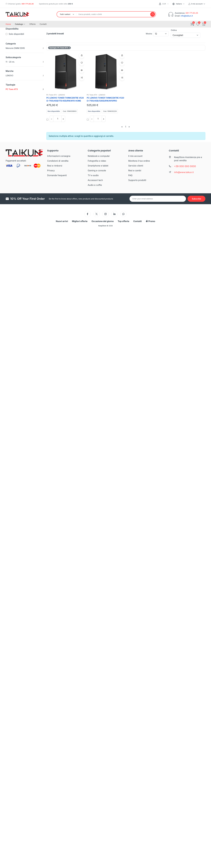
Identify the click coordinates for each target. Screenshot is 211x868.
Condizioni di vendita (58, 161)
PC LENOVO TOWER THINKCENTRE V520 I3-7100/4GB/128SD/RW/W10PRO (105, 99)
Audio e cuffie (95, 185)
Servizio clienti (136, 166)
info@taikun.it (187, 16)
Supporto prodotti (137, 180)
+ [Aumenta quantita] (63, 119)
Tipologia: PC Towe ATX (60, 48)
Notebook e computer (99, 156)
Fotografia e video (97, 161)
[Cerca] (153, 14)
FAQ (130, 175)
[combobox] (180, 4)
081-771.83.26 (28, 4)
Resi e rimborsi (55, 166)
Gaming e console (97, 170)
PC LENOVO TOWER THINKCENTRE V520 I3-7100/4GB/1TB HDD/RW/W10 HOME (65, 99)
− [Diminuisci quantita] (52, 119)
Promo (150, 221)
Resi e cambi (135, 170)
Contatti (137, 221)
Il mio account (135, 156)
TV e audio (93, 175)
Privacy (51, 170)
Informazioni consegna (59, 156)
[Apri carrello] (204, 24)
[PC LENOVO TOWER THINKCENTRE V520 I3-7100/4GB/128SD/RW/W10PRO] (106, 72)
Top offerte (123, 221)
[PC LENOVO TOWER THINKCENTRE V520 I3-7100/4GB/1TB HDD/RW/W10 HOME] (65, 72)
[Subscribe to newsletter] (196, 199)
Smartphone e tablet (98, 166)
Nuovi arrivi (62, 221)
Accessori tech (95, 180)
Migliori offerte (80, 221)
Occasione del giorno (102, 221)
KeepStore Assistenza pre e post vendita (188, 159)
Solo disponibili (16, 34)
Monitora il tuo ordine (139, 161)
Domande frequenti (57, 175)
